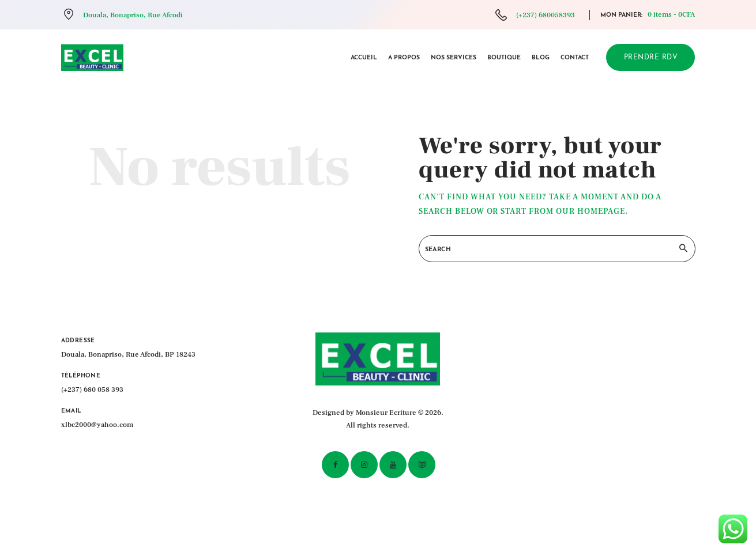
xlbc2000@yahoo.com (97, 425)
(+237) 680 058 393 (92, 390)
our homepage (590, 211)
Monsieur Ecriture (386, 413)
